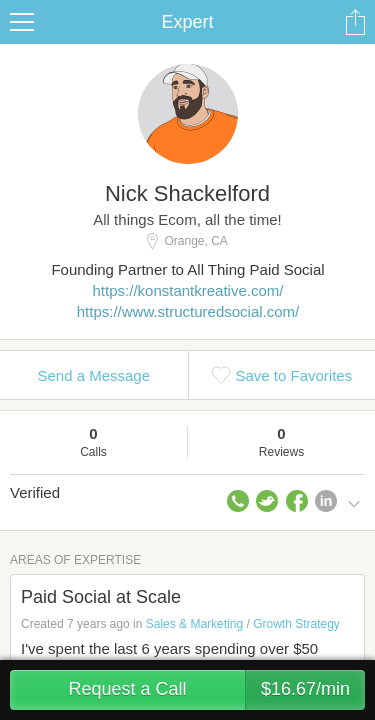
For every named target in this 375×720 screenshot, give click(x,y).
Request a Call (216, 690)
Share (355, 22)
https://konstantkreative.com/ (188, 290)
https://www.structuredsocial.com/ (188, 311)
